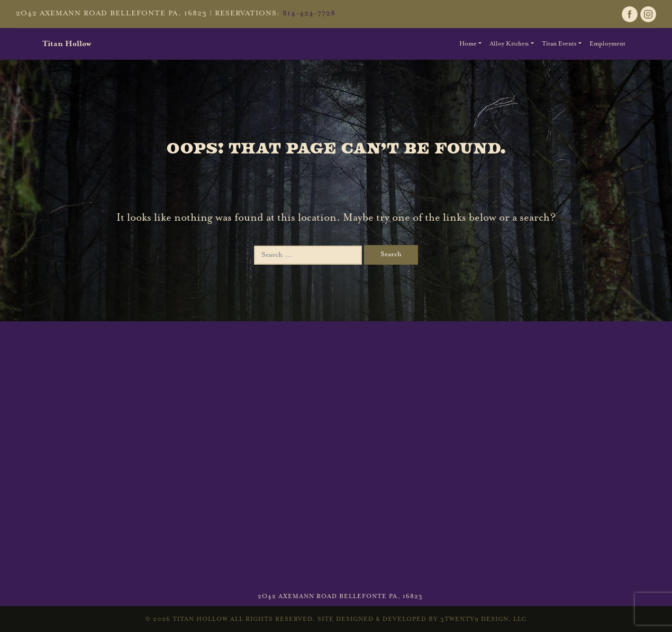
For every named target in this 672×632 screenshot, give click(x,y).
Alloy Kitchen (509, 44)
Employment (607, 44)
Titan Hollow (67, 44)
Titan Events (559, 44)
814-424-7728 (309, 13)
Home (468, 44)
